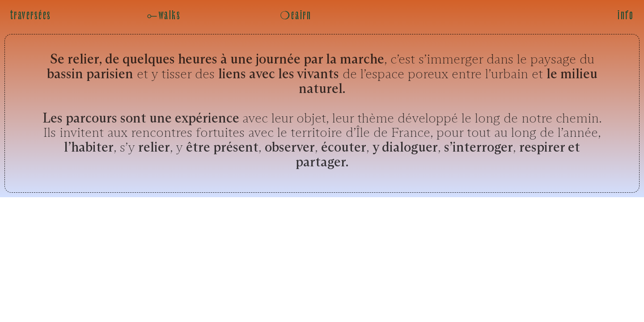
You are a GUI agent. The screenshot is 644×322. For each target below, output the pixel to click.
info (626, 15)
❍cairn (296, 15)
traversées (31, 15)
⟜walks (164, 15)
